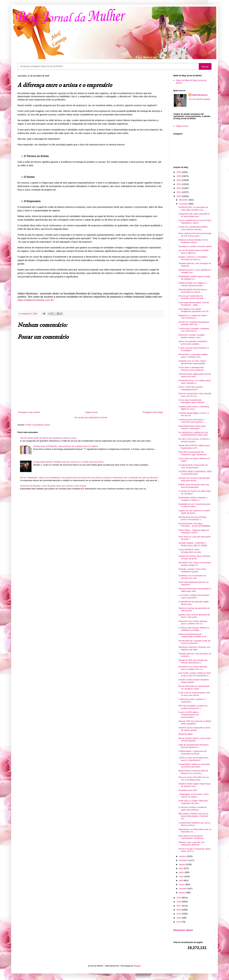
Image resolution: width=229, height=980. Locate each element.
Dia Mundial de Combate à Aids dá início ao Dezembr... (194, 642)
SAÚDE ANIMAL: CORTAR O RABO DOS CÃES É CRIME (193, 544)
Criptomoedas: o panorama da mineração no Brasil (192, 752)
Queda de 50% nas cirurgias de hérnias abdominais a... (193, 661)
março (182, 884)
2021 (179, 192)
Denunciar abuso (183, 930)
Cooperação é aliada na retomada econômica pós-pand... (194, 765)
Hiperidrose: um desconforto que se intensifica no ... (195, 831)
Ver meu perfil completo (200, 99)
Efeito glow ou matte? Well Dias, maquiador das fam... (193, 802)
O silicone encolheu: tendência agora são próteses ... (193, 808)
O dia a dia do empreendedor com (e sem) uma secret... (194, 694)
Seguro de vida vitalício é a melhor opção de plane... (194, 512)
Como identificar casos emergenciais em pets (190, 551)
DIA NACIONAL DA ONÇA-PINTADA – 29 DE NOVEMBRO (194, 525)
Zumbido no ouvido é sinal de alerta (195, 246)
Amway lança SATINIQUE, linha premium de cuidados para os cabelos (66, 446)
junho (182, 872)
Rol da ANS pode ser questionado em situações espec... (194, 687)
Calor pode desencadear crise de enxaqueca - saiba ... (194, 304)
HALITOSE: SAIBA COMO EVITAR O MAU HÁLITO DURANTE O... (195, 674)
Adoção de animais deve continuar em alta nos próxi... (194, 557)
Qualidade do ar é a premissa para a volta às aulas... (194, 505)
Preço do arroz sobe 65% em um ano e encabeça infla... (194, 778)
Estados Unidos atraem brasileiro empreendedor (194, 681)
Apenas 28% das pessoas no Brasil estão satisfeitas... (195, 722)
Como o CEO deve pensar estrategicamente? (191, 388)
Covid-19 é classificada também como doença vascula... (193, 228)
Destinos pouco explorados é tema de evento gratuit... (194, 729)
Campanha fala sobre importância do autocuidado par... (194, 215)
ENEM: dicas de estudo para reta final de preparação (194, 486)
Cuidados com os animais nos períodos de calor (192, 577)
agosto (182, 864)
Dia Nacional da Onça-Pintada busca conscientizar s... (192, 518)
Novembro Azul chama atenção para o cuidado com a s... (193, 622)
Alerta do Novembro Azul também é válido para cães (195, 590)
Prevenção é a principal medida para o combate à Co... (193, 356)
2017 (179, 906)
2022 (179, 188)
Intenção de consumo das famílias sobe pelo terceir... (194, 479)
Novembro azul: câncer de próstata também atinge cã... (194, 564)
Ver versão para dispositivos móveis (91, 417)
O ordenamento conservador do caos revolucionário (193, 466)
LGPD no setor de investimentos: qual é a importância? (194, 759)
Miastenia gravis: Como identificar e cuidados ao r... (195, 271)
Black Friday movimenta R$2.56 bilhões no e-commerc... (193, 772)
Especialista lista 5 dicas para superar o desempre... (192, 427)
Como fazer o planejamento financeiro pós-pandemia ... (192, 369)
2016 (179, 910)
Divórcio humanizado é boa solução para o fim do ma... (195, 395)
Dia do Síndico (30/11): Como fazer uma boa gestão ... (195, 740)
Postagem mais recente (29, 412)
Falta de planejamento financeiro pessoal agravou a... (193, 746)
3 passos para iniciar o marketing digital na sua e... (194, 408)
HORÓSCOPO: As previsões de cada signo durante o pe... (193, 209)
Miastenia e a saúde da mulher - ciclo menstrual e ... (193, 317)
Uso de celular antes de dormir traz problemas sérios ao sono (48, 438)
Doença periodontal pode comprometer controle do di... (193, 635)
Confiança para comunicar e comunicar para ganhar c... (192, 421)
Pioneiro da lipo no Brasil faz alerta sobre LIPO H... (194, 850)
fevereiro (183, 889)
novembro (184, 204)
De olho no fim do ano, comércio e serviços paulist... (194, 440)
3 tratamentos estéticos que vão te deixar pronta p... (194, 824)
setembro (184, 860)
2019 (179, 898)
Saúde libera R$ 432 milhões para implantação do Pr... (194, 447)
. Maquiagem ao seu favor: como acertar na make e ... (193, 795)
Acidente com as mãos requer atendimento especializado (192, 362)
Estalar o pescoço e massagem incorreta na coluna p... (193, 258)
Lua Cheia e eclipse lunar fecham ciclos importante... (194, 596)
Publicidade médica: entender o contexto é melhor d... (193, 499)
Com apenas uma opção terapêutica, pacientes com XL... (194, 310)
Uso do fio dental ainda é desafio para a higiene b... (193, 252)
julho (182, 868)
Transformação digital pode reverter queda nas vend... (195, 375)
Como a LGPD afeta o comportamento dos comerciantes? (189, 715)
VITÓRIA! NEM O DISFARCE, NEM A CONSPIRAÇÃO (195, 473)
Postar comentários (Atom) (38, 425)
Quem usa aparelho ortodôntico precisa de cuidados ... (193, 343)
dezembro (184, 200)
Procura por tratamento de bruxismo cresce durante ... (192, 297)
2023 (179, 184)
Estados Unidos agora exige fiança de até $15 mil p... (194, 785)
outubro (183, 856)
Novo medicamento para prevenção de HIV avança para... (195, 235)
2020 (179, 196)
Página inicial (91, 412)
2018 (179, 902)
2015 (179, 914)
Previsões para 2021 (188, 790)
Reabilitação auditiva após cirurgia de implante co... (194, 278)
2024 (179, 180)
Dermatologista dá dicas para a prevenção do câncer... (193, 291)
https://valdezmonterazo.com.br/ (36, 300)
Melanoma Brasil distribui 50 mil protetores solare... (193, 241)
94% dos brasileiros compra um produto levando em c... (193, 707)
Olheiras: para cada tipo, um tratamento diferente (191, 844)
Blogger (137, 966)
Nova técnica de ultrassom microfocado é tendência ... (192, 837)
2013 (179, 922)
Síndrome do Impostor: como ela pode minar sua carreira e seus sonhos (53, 486)
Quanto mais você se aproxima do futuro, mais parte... (194, 616)
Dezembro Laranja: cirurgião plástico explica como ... (191, 336)
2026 (179, 172)
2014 (179, 918)
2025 (179, 176)
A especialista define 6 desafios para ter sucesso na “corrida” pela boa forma (68, 462)
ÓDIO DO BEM (185, 734)
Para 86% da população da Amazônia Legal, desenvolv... (193, 453)
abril (181, 880)
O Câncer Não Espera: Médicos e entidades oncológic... (194, 629)
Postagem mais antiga (153, 412)
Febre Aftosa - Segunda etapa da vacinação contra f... (194, 531)
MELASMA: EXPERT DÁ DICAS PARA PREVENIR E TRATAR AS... (193, 816)
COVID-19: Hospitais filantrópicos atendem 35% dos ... (194, 323)
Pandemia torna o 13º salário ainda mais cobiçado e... (195, 382)
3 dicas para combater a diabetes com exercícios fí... (194, 330)
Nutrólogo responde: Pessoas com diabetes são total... (194, 648)
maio (182, 876)
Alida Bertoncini (200, 95)
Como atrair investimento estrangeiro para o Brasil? (191, 401)
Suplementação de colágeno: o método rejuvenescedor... (193, 284)
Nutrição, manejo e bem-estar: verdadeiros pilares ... (192, 570)
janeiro (182, 893)
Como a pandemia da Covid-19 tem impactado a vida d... (195, 222)
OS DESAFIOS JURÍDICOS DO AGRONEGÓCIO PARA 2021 (193, 434)
